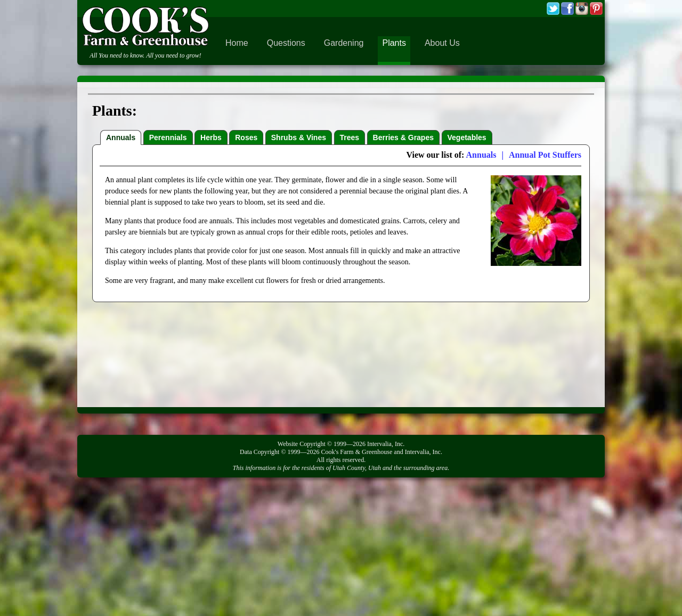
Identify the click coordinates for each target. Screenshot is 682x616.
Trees (350, 137)
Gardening (344, 43)
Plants (394, 43)
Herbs (211, 137)
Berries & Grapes (403, 137)
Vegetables (467, 137)
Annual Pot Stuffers (545, 155)
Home (237, 43)
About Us (442, 43)
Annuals (121, 137)
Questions (286, 43)
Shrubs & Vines (299, 137)
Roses (246, 137)
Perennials (168, 137)
